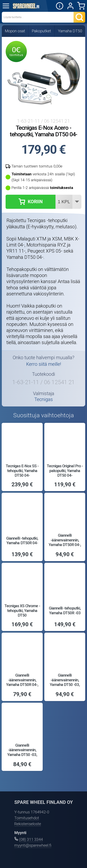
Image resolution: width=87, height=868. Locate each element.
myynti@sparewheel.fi (33, 845)
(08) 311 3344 (31, 839)
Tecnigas (44, 399)
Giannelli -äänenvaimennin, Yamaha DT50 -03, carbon (65, 682)
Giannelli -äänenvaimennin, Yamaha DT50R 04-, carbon (65, 542)
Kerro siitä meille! (44, 364)
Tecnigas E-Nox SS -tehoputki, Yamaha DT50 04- (22, 471)
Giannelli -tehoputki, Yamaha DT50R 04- (22, 541)
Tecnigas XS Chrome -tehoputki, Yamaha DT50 (22, 611)
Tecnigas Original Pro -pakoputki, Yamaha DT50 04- (65, 471)
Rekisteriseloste (28, 824)
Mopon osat (15, 31)
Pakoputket (41, 31)
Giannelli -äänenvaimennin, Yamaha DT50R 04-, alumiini (22, 682)
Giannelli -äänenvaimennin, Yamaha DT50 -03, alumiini (22, 752)
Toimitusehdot (27, 818)
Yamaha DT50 (70, 31)
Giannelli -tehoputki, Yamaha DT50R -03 (65, 611)
